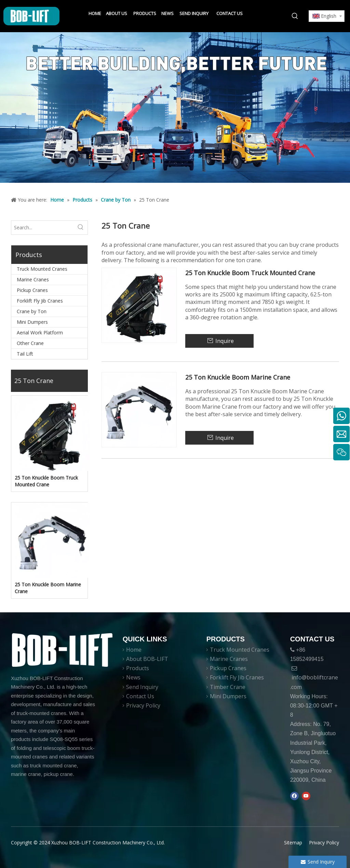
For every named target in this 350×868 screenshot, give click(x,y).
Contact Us (140, 696)
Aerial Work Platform (40, 333)
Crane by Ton (32, 311)
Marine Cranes (33, 279)
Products (138, 668)
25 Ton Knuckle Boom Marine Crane (48, 588)
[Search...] (43, 228)
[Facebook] (294, 796)
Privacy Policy (143, 705)
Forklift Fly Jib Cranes (40, 301)
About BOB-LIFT (147, 659)
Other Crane (30, 343)
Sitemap (293, 843)
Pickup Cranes (32, 290)
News (133, 677)
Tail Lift (25, 354)
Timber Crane (228, 687)
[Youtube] (306, 796)
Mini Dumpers (32, 322)
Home (134, 650)
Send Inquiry (142, 687)
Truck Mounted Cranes (42, 269)
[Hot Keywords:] (295, 16)
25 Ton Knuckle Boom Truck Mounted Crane (46, 481)
